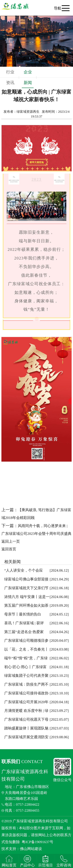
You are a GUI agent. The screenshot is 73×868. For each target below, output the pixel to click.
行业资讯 (10, 77)
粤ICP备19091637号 (37, 842)
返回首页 (9, 549)
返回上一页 (11, 541)
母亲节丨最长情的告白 (23, 614)
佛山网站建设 (31, 849)
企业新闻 (28, 79)
